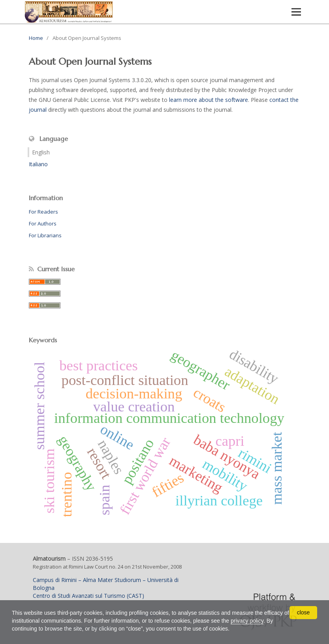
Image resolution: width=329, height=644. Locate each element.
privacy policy (247, 621)
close (304, 612)
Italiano (38, 164)
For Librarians (45, 235)
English (41, 152)
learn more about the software (209, 100)
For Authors (43, 223)
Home (36, 38)
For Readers (43, 212)
